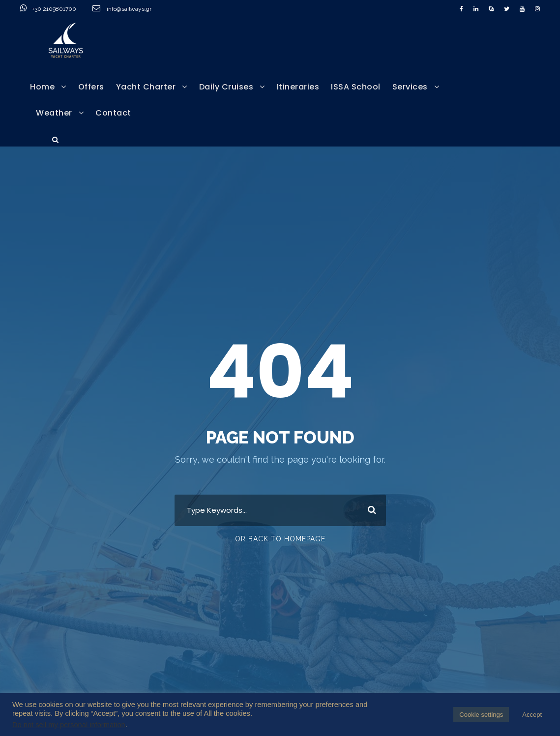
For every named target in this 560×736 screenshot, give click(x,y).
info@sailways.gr (136, 9)
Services (410, 87)
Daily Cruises (226, 87)
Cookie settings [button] (481, 715)
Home (42, 87)
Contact (113, 113)
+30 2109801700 (66, 9)
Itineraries (298, 87)
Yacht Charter (146, 87)
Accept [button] (532, 715)
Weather (54, 113)
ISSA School (356, 87)
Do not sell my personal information (69, 725)
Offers (91, 87)
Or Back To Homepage (280, 539)
